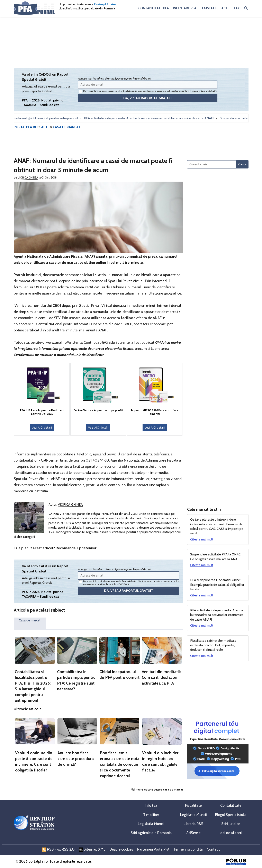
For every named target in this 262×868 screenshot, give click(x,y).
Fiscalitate (193, 805)
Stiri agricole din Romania (151, 833)
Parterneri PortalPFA (153, 849)
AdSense (193, 833)
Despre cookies (121, 849)
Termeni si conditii (188, 849)
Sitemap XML (92, 849)
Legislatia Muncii (193, 815)
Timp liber (151, 815)
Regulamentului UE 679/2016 (204, 91)
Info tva (151, 805)
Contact (213, 849)
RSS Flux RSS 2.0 (58, 849)
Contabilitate (231, 805)
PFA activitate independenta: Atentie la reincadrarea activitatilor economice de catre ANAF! (152, 118)
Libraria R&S (193, 824)
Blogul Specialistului (231, 815)
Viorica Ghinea (28, 177)
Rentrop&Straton (105, 4)
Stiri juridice (231, 824)
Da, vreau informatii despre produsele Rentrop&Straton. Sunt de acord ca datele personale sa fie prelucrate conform (148, 91)
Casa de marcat (30, 620)
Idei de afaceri (231, 833)
